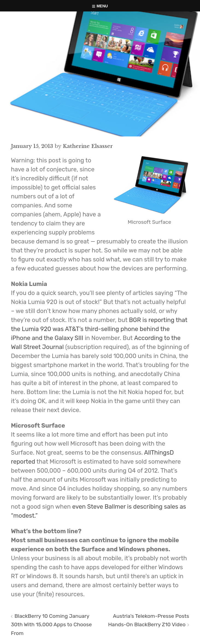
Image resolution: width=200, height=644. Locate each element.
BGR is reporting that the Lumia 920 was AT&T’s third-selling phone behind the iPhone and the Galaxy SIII (99, 329)
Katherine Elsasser (88, 146)
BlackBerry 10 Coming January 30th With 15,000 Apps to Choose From (51, 624)
